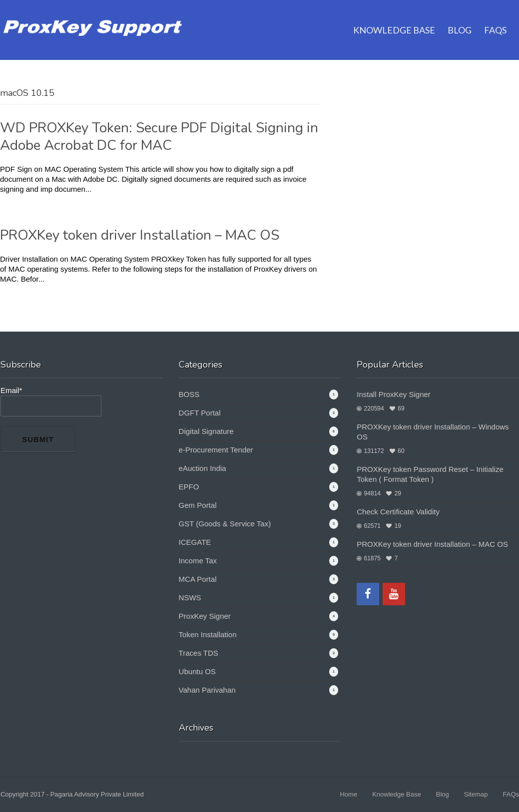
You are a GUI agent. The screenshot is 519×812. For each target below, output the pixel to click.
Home (348, 794)
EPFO (189, 487)
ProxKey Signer (205, 616)
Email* (51, 401)
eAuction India (203, 468)
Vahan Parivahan (207, 690)
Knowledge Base (394, 18)
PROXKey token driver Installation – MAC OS (140, 235)
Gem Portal (198, 505)
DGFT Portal (200, 413)
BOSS (189, 394)
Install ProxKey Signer (394, 394)
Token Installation (208, 634)
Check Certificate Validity (398, 512)
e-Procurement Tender (216, 450)
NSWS (190, 598)
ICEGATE (195, 542)
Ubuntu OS (197, 671)
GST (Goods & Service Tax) (225, 524)
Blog (460, 18)
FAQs (495, 18)
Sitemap (476, 794)
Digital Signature (206, 431)
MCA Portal (198, 579)
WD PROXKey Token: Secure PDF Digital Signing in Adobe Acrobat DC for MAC (159, 137)
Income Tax (198, 561)
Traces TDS (199, 653)
